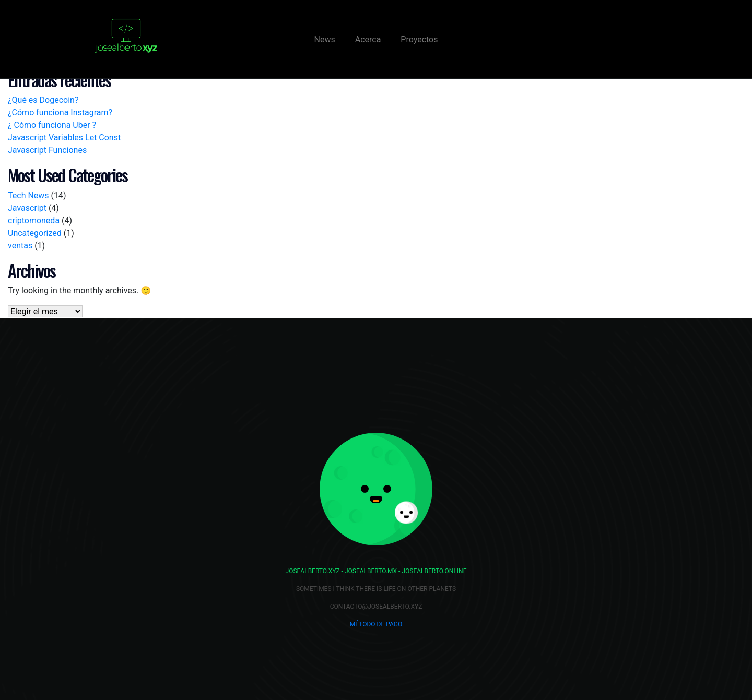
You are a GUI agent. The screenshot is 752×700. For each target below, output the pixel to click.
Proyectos (419, 39)
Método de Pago (376, 624)
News (325, 39)
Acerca (368, 39)
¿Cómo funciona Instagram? (60, 112)
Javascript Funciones (47, 150)
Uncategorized (35, 233)
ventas (20, 246)
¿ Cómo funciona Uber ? (52, 125)
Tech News (28, 195)
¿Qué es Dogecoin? (43, 100)
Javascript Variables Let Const (64, 138)
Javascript (27, 208)
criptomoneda (34, 221)
